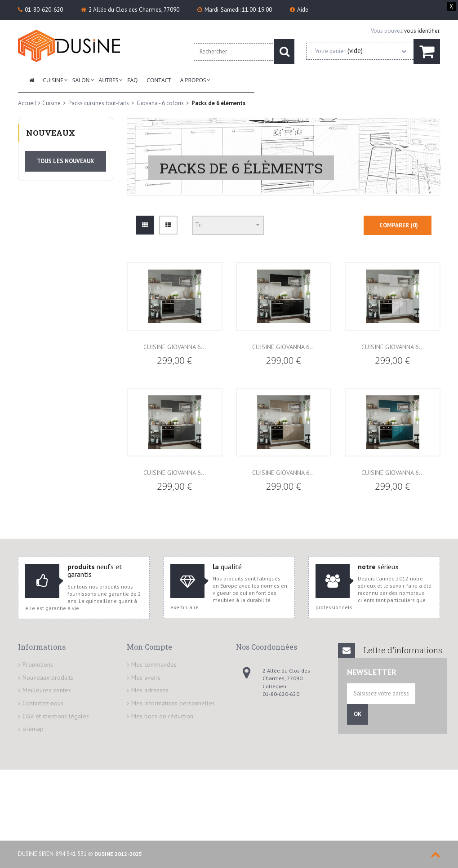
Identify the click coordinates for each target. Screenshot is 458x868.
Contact (159, 80)
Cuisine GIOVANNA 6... (175, 336)
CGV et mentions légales (56, 705)
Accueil (27, 103)
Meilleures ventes (47, 679)
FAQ (132, 80)
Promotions (38, 654)
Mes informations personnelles (173, 692)
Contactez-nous (43, 692)
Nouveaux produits (48, 667)
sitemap (33, 718)
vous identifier (422, 31)
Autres (109, 80)
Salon (81, 80)
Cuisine (53, 80)
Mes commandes (154, 654)
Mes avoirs (146, 667)
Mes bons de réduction (162, 705)
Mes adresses (150, 679)
